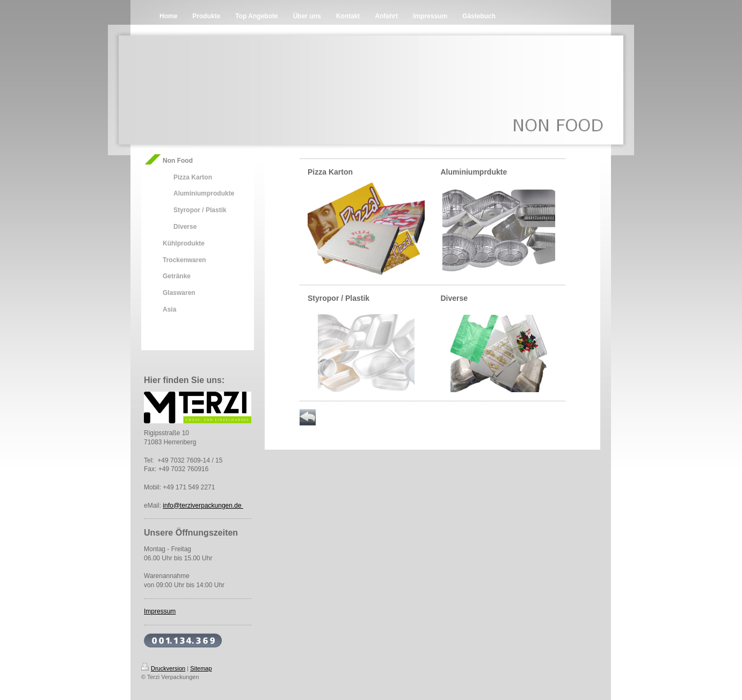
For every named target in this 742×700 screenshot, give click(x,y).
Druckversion (163, 668)
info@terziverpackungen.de (203, 506)
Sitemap (201, 668)
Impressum (160, 611)
